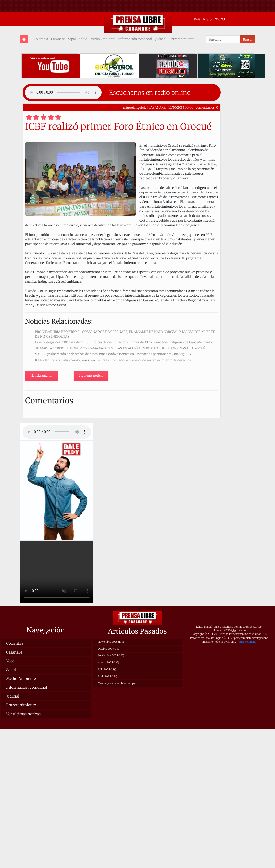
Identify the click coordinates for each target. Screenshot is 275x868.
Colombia (41, 39)
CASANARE (157, 107)
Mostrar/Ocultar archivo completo (118, 683)
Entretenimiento (182, 39)
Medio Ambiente (103, 39)
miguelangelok (134, 107)
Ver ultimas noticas (23, 714)
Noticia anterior (42, 376)
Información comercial (135, 39)
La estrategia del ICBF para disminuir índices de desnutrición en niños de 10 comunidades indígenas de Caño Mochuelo (123, 342)
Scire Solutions (247, 642)
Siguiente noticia (91, 376)
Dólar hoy (201, 19)
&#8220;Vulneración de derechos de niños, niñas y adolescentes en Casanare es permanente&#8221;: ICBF (114, 354)
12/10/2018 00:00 (181, 107)
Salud (83, 39)
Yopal (72, 39)
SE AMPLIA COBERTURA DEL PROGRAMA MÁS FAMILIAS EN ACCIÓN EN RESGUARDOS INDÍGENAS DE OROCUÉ (120, 348)
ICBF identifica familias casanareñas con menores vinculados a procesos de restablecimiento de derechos (113, 360)
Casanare (58, 39)
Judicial (161, 39)
